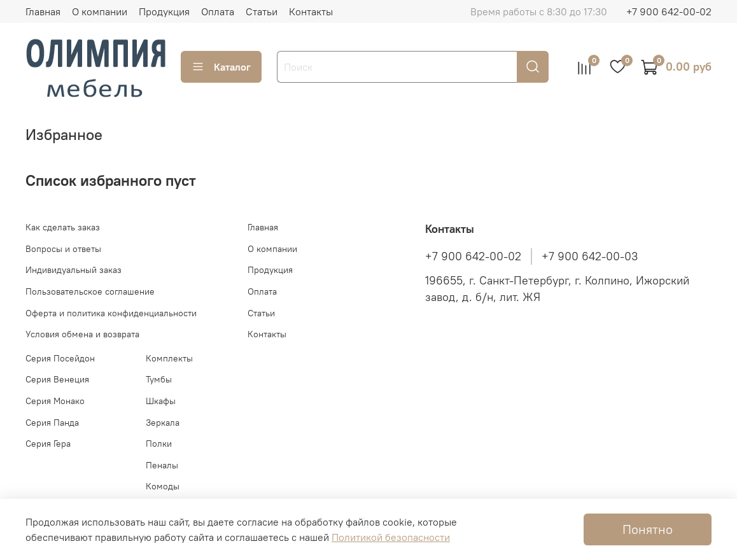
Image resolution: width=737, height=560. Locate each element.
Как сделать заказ (63, 227)
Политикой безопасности (391, 537)
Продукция (164, 11)
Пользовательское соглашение (90, 291)
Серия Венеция (57, 379)
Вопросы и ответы (63, 249)
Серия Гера (48, 444)
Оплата (218, 11)
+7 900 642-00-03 (590, 256)
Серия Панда (52, 423)
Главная (43, 11)
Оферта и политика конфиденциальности (111, 313)
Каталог (221, 67)
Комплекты (169, 358)
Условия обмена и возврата (82, 334)
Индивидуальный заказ (74, 270)
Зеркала (163, 423)
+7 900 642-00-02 (669, 11)
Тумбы (159, 379)
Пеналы (162, 465)
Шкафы (161, 401)
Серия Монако (55, 401)
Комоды (163, 486)
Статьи (262, 11)
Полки (159, 444)
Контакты (311, 11)
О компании (100, 11)
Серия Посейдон (60, 358)
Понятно (648, 529)
